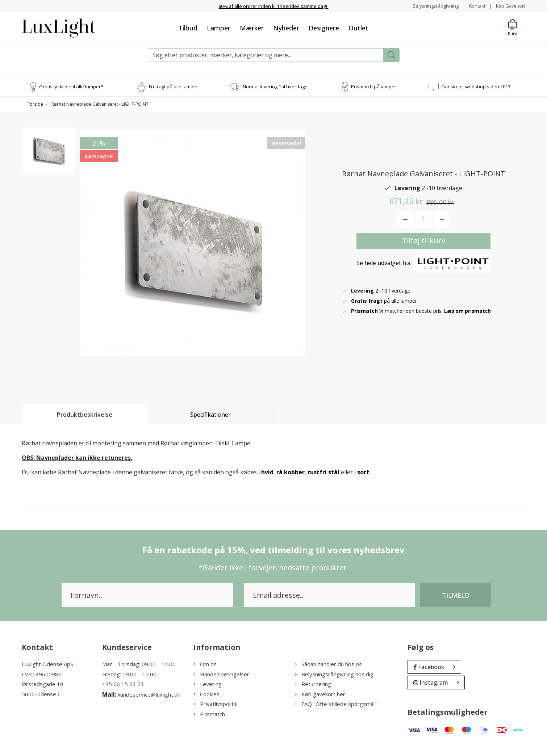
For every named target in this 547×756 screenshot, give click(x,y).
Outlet (358, 28)
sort (363, 472)
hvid (267, 472)
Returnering (313, 684)
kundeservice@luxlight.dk (149, 694)
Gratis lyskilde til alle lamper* (71, 87)
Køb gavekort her (320, 694)
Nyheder (286, 28)
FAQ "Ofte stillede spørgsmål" (336, 704)
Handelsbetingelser (221, 674)
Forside (35, 104)
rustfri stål (323, 472)
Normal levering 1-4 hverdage (275, 87)
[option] (49, 156)
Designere (324, 28)
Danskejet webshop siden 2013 (476, 87)
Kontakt (473, 6)
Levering (208, 684)
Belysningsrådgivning (429, 6)
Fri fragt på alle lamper (174, 87)
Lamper (219, 28)
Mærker (252, 28)
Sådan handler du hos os (328, 664)
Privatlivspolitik (215, 704)
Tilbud (188, 28)
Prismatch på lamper (374, 87)
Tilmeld (456, 595)
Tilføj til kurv (424, 241)
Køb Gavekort (509, 6)
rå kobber (291, 472)
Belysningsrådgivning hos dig (334, 674)
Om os (205, 664)
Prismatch (209, 714)
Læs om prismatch (468, 311)
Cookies (206, 694)
